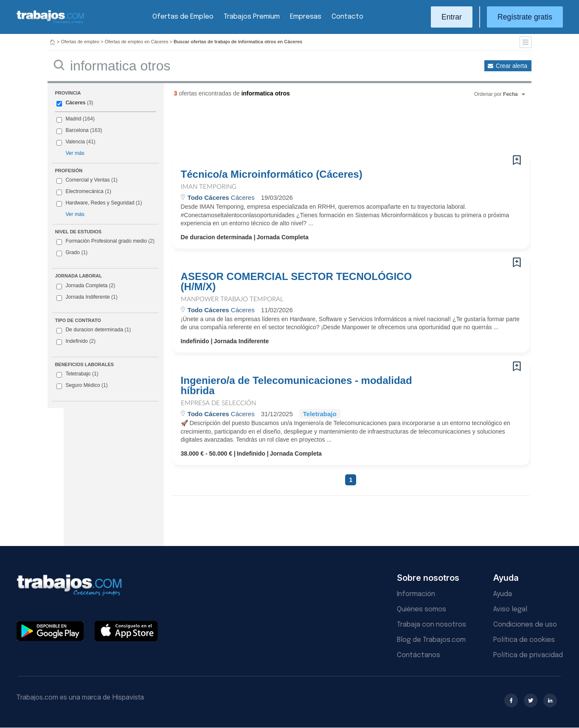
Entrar (452, 17)
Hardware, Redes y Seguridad (100, 203)
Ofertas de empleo (80, 42)
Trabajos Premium (252, 17)
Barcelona (77, 130)
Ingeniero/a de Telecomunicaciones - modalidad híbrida (297, 386)
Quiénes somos (422, 609)
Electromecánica (84, 191)
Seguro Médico (82, 386)
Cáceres (75, 103)
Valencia (75, 142)
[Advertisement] (334, 129)
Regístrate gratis (525, 17)
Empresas (306, 17)
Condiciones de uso (525, 625)
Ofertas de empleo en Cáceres (137, 42)
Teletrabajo (77, 374)
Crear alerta (512, 66)
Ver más (75, 153)
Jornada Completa (86, 286)
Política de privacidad (528, 655)
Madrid (73, 119)
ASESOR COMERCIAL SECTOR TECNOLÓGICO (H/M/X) (297, 282)
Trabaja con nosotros (431, 625)
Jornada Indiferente (87, 297)
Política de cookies (524, 640)
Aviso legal (510, 609)
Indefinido (76, 342)
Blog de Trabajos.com (431, 640)
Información (416, 594)
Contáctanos (419, 655)
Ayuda (503, 594)
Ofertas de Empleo (183, 17)
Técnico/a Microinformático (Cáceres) (272, 174)
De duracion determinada (94, 330)
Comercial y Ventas (87, 180)
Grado (72, 253)
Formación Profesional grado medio (105, 241)
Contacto (347, 17)
